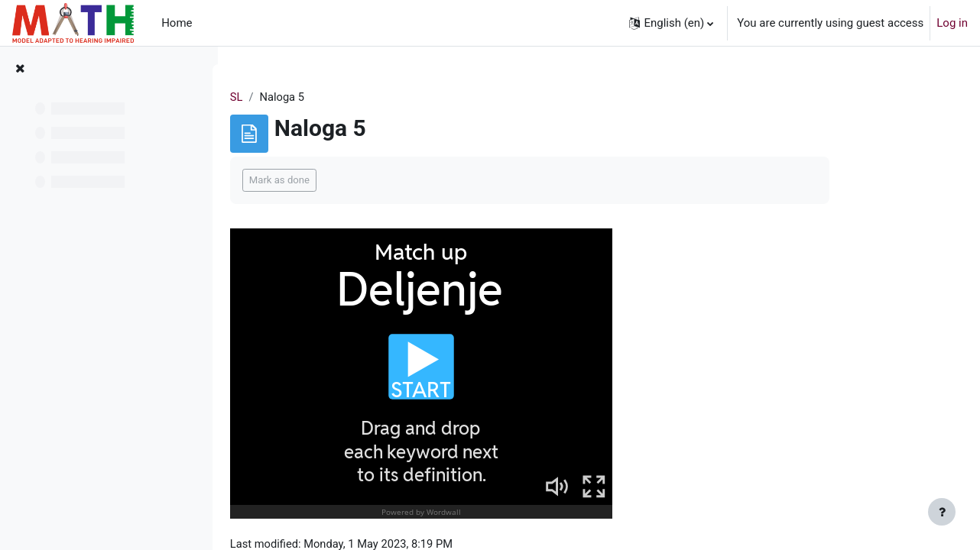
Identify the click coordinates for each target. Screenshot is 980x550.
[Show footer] (942, 512)
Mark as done (337, 181)
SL (294, 97)
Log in (952, 23)
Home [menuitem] (177, 23)
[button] (671, 23)
